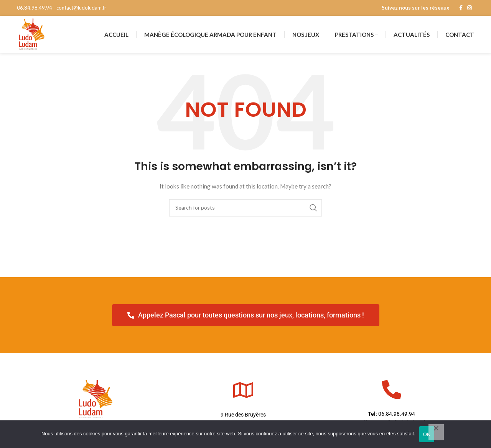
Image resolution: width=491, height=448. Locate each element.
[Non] (436, 432)
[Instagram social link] (470, 8)
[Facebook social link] (461, 8)
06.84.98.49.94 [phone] (35, 8)
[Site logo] (35, 39)
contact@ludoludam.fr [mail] (81, 8)
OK (427, 434)
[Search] (245, 218)
